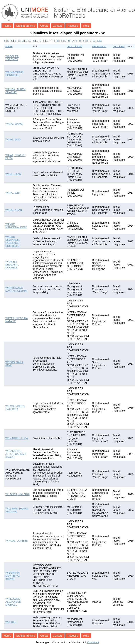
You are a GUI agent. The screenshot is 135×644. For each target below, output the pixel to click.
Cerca (44, 26)
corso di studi (75, 47)
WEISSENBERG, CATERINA (15, 408)
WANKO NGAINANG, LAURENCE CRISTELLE (13, 241)
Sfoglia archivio (26, 26)
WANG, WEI (12, 193)
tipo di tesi (119, 47)
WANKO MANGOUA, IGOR (16, 226)
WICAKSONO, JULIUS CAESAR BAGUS (16, 454)
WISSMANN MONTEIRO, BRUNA (13, 576)
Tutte (99, 40)
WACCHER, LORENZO (12, 58)
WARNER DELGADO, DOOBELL (12, 265)
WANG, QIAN (13, 174)
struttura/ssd (99, 47)
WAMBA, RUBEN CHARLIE (15, 91)
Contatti (58, 26)
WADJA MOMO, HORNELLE (15, 74)
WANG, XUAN (14, 210)
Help (86, 26)
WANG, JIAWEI (14, 124)
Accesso (73, 26)
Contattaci (93, 642)
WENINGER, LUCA (17, 438)
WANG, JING (13, 140)
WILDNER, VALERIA (17, 494)
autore (9, 47)
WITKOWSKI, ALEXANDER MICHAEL (13, 602)
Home (7, 26)
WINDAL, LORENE (16, 541)
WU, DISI (11, 622)
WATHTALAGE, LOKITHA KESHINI (16, 289)
